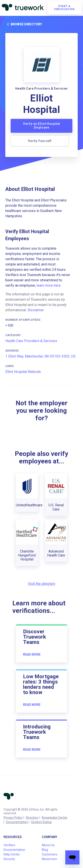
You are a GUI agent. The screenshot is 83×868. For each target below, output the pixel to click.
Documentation (17, 822)
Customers (50, 854)
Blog (45, 850)
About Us (48, 845)
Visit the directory (42, 584)
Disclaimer (36, 310)
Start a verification (64, 8)
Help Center (12, 854)
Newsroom (49, 859)
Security (9, 859)
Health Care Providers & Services (31, 341)
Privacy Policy (13, 818)
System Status (41, 822)
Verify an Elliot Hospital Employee (41, 126)
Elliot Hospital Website (23, 372)
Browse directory (24, 24)
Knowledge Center (55, 818)
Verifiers (9, 845)
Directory (32, 818)
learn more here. (49, 285)
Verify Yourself (40, 141)
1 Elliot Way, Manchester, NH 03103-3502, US (40, 356)
